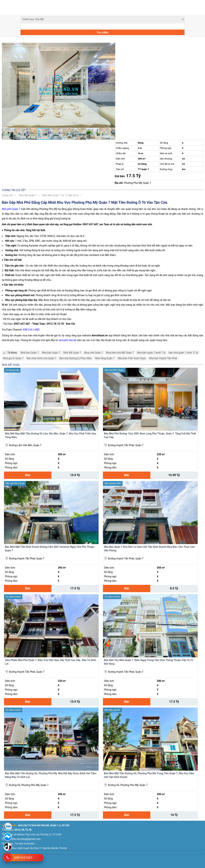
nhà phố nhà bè (68, 340)
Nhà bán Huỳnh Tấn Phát (163, 358)
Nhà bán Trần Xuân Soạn (132, 358)
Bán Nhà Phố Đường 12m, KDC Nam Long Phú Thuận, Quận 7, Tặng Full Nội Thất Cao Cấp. (150, 435)
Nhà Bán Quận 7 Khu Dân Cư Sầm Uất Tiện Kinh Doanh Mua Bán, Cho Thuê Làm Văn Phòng (149, 549)
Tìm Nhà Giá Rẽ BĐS (25, 844)
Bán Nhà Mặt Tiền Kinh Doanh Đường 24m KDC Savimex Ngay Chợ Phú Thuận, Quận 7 (50, 549)
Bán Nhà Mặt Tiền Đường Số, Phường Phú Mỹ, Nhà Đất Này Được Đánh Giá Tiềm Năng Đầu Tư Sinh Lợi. (51, 775)
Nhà (4, 209)
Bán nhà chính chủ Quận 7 (41, 358)
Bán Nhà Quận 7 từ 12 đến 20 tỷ (61, 195)
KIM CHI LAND (31, 330)
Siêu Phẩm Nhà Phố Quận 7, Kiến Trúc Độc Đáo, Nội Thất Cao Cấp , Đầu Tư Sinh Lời (50, 662)
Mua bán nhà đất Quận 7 (120, 353)
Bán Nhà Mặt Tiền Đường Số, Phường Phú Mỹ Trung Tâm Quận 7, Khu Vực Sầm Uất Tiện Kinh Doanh (149, 775)
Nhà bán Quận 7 (30, 353)
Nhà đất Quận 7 (28, 195)
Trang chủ (7, 195)
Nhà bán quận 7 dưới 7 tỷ (151, 353)
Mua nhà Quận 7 (94, 353)
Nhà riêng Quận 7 (105, 358)
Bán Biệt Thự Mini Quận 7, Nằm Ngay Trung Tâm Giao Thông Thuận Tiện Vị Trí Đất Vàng (148, 662)
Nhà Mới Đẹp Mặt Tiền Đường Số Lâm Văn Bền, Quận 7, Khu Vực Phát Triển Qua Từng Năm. (51, 435)
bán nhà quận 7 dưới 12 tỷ (183, 353)
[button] (112, 46)
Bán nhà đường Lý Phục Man (76, 358)
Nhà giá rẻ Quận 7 (13, 358)
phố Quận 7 (13, 209)
